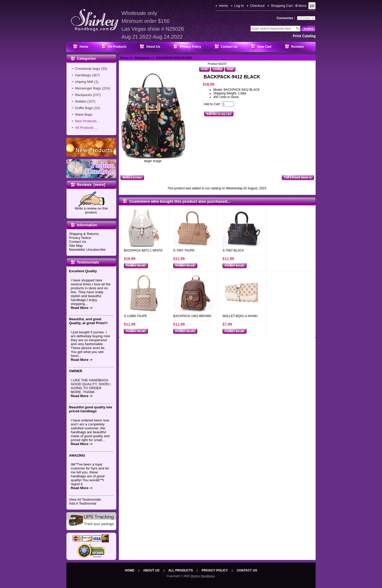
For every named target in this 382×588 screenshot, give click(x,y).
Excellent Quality (83, 271)
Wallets (81, 101)
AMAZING (77, 455)
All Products (117, 47)
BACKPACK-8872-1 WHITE (143, 250)
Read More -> (82, 308)
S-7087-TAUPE (184, 250)
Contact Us (229, 47)
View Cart (264, 47)
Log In (239, 6)
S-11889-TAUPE (135, 316)
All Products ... (86, 128)
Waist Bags (84, 114)
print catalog (304, 36)
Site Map (76, 246)
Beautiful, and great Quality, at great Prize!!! (88, 321)
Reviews (298, 47)
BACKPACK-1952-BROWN (192, 316)
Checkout (257, 6)
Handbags (83, 75)
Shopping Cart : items (289, 6)
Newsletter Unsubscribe (87, 250)
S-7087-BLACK (233, 250)
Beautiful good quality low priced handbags (91, 409)
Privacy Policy (190, 47)
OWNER (76, 371)
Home (223, 6)
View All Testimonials (85, 499)
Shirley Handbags (203, 576)
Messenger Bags (88, 88)
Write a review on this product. (91, 209)
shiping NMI (84, 82)
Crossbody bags (87, 69)
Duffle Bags (84, 108)
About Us (153, 47)
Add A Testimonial (83, 503)
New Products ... (88, 121)
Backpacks (142, 58)
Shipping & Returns (84, 234)
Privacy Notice (80, 238)
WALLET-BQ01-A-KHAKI (240, 316)
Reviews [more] (91, 185)
